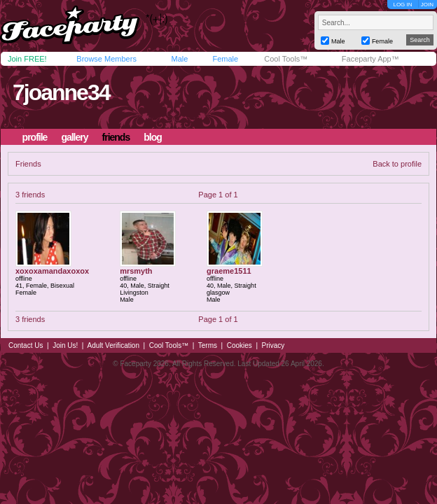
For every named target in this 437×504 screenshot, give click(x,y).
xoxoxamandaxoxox (52, 271)
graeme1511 (229, 271)
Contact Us (26, 345)
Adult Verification (113, 345)
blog (153, 137)
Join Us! (65, 345)
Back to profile (397, 164)
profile (35, 137)
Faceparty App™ (370, 59)
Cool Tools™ (286, 59)
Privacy (273, 345)
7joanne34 (61, 92)
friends (116, 137)
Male (179, 59)
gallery (74, 137)
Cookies (240, 345)
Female (225, 59)
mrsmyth (136, 271)
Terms (208, 345)
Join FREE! (27, 59)
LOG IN (402, 5)
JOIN (427, 5)
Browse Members (106, 59)
